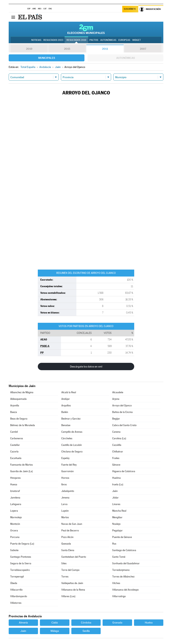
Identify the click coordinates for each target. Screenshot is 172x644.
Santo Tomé (119, 557)
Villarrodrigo (119, 596)
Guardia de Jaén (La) (21, 471)
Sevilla (86, 631)
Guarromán (67, 471)
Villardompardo (19, 596)
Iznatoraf (15, 491)
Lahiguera (16, 504)
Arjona (116, 399)
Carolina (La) (119, 438)
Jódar (115, 498)
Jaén (115, 491)
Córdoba (86, 623)
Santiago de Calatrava (124, 550)
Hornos (65, 478)
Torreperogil (17, 577)
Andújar (66, 399)
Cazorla (14, 452)
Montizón (15, 524)
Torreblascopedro (20, 570)
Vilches (116, 583)
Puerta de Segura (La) (22, 544)
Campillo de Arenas (72, 432)
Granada (117, 623)
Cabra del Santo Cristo (124, 425)
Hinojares (15, 478)
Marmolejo (16, 517)
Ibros (64, 484)
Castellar (15, 445)
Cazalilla (117, 445)
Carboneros (17, 438)
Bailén (65, 412)
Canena (116, 432)
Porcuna (15, 537)
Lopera (14, 511)
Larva (64, 504)
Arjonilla (15, 405)
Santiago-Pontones (21, 557)
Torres (65, 577)
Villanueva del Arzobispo (125, 590)
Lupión (65, 511)
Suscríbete (130, 9)
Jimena (65, 498)
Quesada (66, 544)
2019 (29, 49)
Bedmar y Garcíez (71, 419)
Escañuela (16, 458)
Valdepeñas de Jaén (72, 583)
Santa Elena (68, 550)
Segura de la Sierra (21, 563)
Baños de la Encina (122, 412)
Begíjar (116, 419)
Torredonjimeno (121, 570)
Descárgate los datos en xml (86, 367)
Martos (65, 517)
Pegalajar (117, 531)
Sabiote (14, 550)
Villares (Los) (68, 596)
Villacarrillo (16, 590)
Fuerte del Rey (69, 465)
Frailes (116, 458)
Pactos (94, 40)
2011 (105, 49)
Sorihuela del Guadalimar (126, 563)
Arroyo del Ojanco (122, 405)
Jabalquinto (68, 491)
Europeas (124, 40)
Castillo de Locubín (72, 445)
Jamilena (15, 498)
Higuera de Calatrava (124, 471)
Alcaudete (118, 392)
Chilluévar (118, 452)
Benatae (66, 425)
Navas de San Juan (72, 524)
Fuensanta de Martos (21, 465)
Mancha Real (119, 511)
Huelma (116, 478)
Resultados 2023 (53, 40)
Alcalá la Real (69, 392)
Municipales (47, 58)
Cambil (14, 432)
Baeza (14, 412)
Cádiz (55, 623)
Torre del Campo (70, 570)
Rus (114, 544)
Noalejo (116, 524)
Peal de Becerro (70, 531)
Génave (116, 465)
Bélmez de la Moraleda (23, 425)
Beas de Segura (19, 419)
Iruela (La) (118, 484)
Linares (116, 504)
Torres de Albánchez (123, 577)
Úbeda (14, 583)
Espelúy (65, 458)
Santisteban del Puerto (74, 557)
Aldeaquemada (18, 399)
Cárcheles (67, 438)
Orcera (14, 531)
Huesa (14, 484)
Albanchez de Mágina (22, 392)
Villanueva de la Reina (73, 590)
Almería (23, 623)
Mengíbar (117, 517)
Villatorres (16, 603)
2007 (143, 49)
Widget (137, 40)
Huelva (149, 623)
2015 (67, 49)
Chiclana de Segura (72, 452)
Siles (64, 563)
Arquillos (66, 405)
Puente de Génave (122, 537)
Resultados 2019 (76, 40)
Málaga (55, 631)
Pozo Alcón (67, 537)
